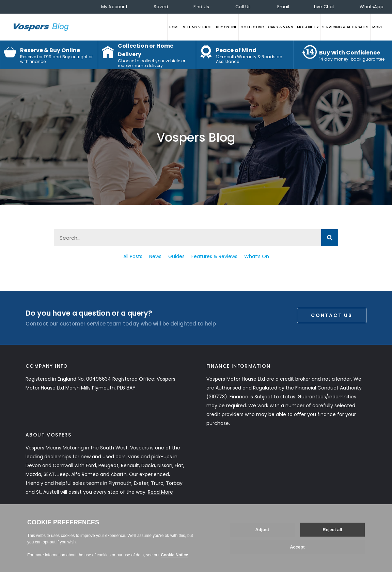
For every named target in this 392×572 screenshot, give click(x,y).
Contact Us (332, 315)
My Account (114, 7)
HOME (174, 27)
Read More (160, 492)
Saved (161, 7)
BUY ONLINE (226, 27)
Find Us (201, 7)
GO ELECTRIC (252, 27)
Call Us (243, 7)
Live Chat (324, 7)
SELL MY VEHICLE (198, 27)
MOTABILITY (308, 27)
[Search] (330, 238)
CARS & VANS (281, 27)
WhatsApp (372, 7)
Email (283, 7)
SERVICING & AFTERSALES (345, 27)
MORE (377, 27)
